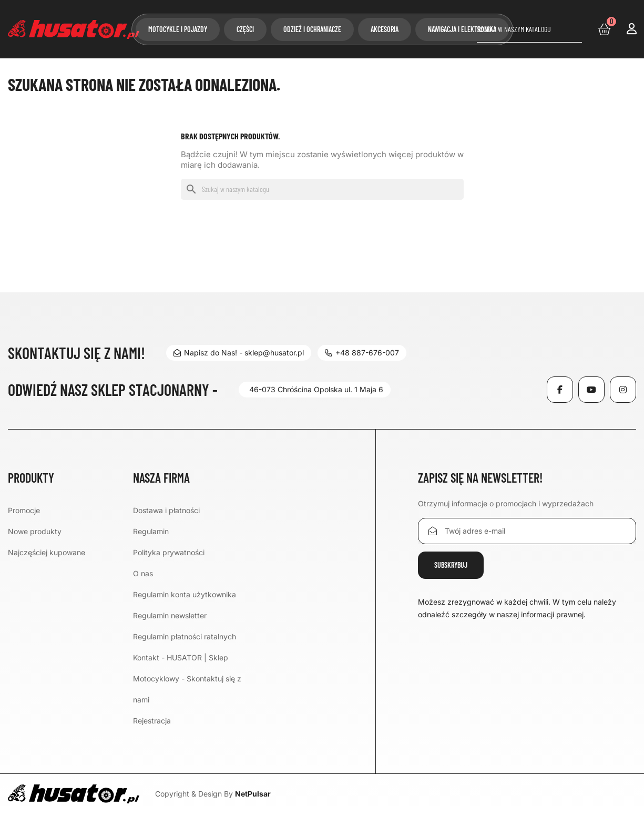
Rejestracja (152, 721)
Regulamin (151, 531)
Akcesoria (385, 29)
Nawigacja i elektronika (462, 29)
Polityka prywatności (169, 552)
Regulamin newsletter (170, 615)
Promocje (24, 510)
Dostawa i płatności (166, 510)
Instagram (623, 390)
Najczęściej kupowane (47, 552)
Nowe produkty (35, 531)
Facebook (560, 390)
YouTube (591, 390)
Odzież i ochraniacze (312, 29)
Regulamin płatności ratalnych (185, 636)
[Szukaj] (529, 29)
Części (245, 29)
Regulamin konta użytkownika (185, 594)
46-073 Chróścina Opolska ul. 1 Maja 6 (316, 389)
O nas (143, 573)
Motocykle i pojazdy (178, 29)
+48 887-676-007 (363, 353)
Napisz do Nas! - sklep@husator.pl (239, 353)
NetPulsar (253, 794)
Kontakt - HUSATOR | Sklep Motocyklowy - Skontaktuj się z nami (187, 679)
